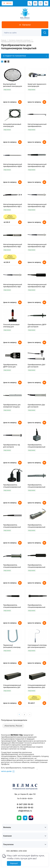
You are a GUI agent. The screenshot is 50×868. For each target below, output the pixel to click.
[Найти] (45, 33)
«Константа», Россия (13, 726)
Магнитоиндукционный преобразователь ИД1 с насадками (13, 206)
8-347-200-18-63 (25, 804)
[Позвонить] (30, 3)
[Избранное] (41, 3)
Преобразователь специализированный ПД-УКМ (36, 567)
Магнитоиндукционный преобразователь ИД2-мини (13, 247)
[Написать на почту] (35, 3)
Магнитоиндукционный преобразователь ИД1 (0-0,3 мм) (37, 166)
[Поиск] (23, 33)
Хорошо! (14, 863)
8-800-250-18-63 (25, 808)
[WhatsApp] (19, 818)
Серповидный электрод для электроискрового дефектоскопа (37, 647)
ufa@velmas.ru (25, 811)
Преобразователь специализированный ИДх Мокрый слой (12, 527)
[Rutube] (31, 818)
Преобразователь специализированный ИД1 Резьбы (36, 447)
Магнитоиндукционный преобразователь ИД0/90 (37, 126)
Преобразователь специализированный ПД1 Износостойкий (12, 607)
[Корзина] (46, 3)
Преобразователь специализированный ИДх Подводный (36, 527)
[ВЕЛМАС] (25, 14)
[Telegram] (25, 818)
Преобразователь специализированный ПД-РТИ (12, 567)
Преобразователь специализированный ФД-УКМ (36, 607)
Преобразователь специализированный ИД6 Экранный (12, 487)
